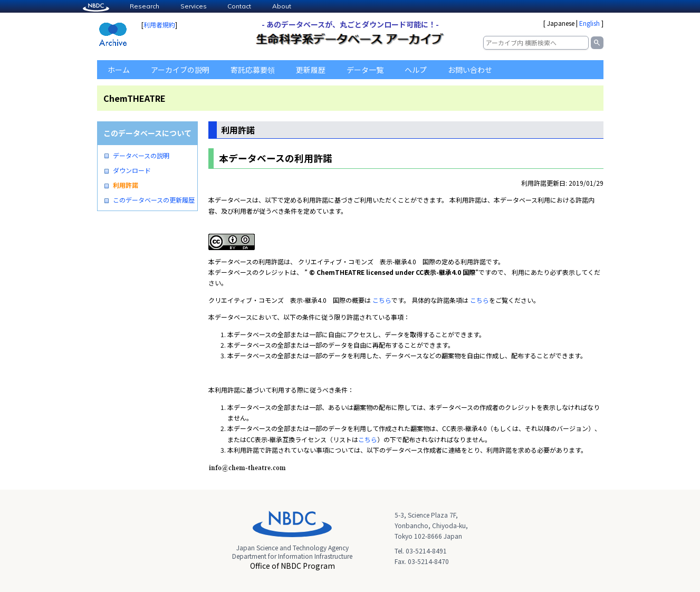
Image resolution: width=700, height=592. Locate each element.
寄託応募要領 (253, 70)
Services (194, 6)
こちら (382, 300)
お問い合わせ (470, 70)
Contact (239, 6)
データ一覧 (365, 70)
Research (145, 6)
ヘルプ (416, 70)
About (282, 6)
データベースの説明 (141, 156)
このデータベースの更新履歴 (154, 200)
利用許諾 (126, 185)
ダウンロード (132, 170)
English (589, 23)
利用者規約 (159, 25)
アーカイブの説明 (180, 70)
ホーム (119, 70)
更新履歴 (311, 70)
